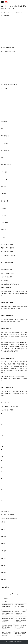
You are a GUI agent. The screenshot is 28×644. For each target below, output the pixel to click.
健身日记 (3, 12)
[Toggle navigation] (26, 2)
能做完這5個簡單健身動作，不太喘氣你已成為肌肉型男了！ (21, 606)
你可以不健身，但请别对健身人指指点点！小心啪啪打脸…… (21, 619)
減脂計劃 (18, 12)
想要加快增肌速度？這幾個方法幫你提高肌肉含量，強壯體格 (21, 633)
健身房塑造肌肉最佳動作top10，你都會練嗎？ (21, 626)
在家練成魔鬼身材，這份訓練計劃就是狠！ (7, 606)
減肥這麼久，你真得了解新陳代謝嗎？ (21, 612)
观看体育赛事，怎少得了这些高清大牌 (7, 619)
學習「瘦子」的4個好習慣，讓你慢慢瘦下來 (7, 626)
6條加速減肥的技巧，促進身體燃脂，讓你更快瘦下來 (7, 633)
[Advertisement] (14, 32)
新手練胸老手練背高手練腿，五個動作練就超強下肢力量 (7, 613)
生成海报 (5, 598)
